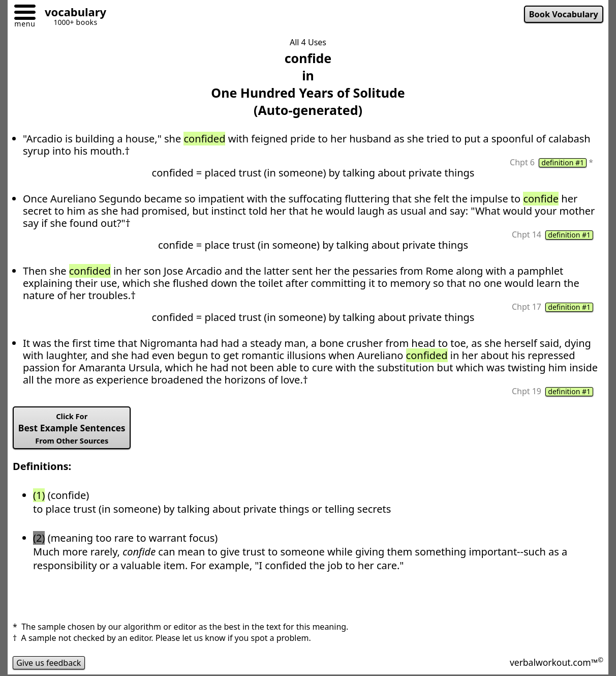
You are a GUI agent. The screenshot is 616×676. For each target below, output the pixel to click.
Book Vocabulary (564, 14)
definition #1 (563, 163)
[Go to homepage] (72, 13)
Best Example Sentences (72, 428)
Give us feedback (49, 663)
